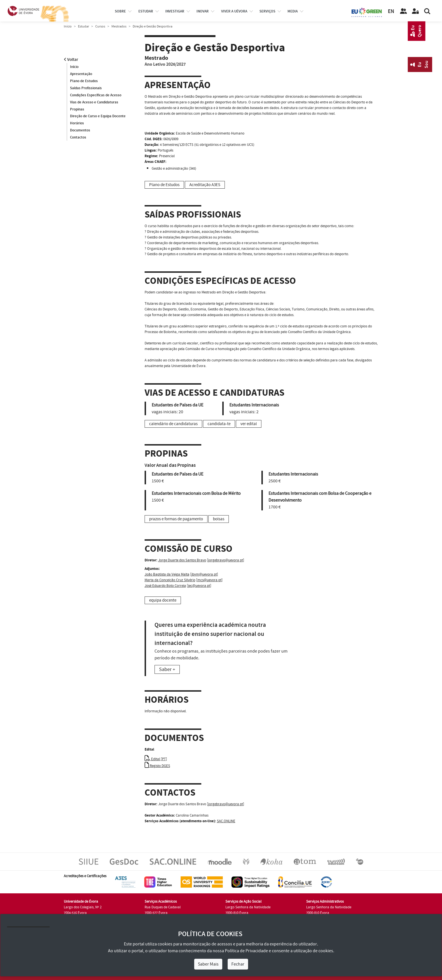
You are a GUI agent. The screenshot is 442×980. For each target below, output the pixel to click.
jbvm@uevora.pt (204, 574)
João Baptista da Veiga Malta (167, 574)
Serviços (267, 11)
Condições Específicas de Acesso (96, 95)
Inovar (203, 11)
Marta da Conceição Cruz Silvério (170, 580)
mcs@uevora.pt (209, 580)
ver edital (249, 424)
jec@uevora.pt (199, 586)
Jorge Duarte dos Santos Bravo (182, 560)
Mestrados (119, 26)
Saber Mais (208, 964)
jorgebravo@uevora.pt (226, 560)
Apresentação (81, 74)
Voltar (71, 60)
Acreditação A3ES (205, 185)
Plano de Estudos (84, 81)
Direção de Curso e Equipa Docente (98, 116)
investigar (175, 11)
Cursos (100, 26)
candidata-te (219, 424)
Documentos (80, 131)
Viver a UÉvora (234, 11)
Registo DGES (157, 766)
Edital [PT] (156, 759)
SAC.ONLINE (226, 821)
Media (293, 11)
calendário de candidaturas (173, 424)
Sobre (120, 11)
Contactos (78, 138)
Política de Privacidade (246, 951)
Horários (77, 123)
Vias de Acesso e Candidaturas (94, 102)
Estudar (83, 26)
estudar (146, 11)
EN (391, 11)
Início (68, 26)
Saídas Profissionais (86, 88)
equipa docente (163, 600)
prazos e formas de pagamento (176, 519)
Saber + (167, 669)
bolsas (219, 519)
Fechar (238, 964)
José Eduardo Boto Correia (165, 586)
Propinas (77, 109)
